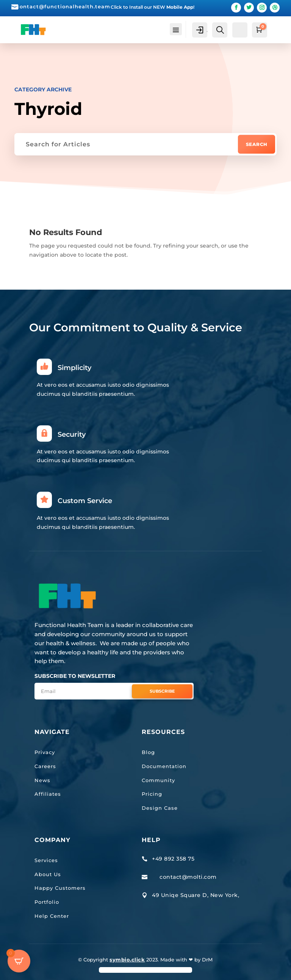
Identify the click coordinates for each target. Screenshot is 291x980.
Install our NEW (161, 7)
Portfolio (47, 902)
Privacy (45, 752)
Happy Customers (60, 888)
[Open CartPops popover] (19, 961)
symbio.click (127, 960)
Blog (148, 752)
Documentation (164, 766)
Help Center (52, 916)
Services (46, 860)
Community (158, 780)
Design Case (160, 808)
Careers (45, 766)
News (42, 780)
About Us (48, 874)
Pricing (152, 794)
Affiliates (48, 794)
